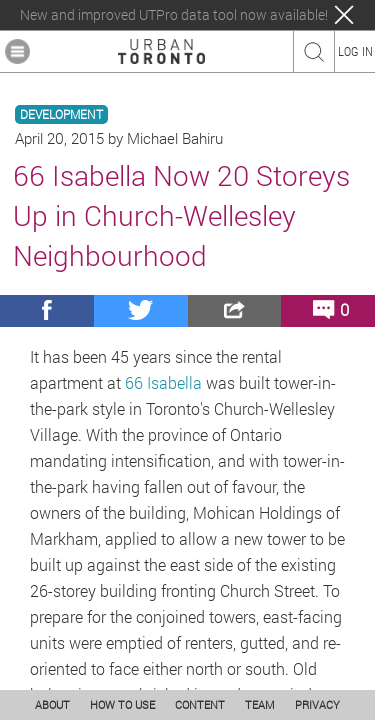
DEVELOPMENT (61, 114)
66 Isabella (163, 382)
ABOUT (52, 704)
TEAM (260, 704)
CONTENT (200, 704)
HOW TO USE (122, 704)
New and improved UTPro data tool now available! (174, 15)
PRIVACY (317, 704)
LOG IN (355, 51)
